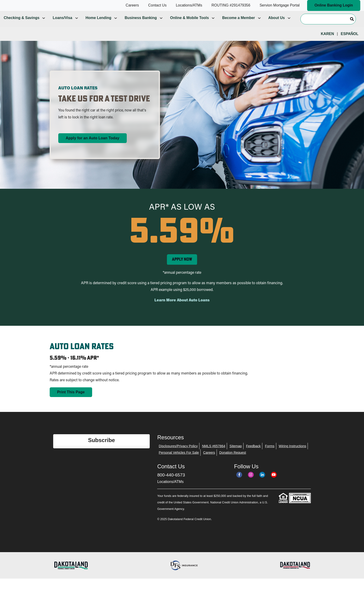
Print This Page (71, 400)
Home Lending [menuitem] (99, 26)
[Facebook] (239, 483)
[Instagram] (251, 483)
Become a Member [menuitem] (239, 26)
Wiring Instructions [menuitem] (292, 454)
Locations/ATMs (170, 490)
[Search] (328, 27)
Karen (327, 42)
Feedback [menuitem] (253, 454)
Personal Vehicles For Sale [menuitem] (179, 460)
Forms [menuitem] (270, 454)
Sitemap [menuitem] (236, 454)
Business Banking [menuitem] (141, 26)
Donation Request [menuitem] (233, 460)
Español (350, 42)
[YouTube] (274, 483)
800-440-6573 (171, 483)
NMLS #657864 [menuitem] (214, 454)
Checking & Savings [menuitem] (22, 26)
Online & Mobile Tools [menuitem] (190, 26)
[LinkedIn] (262, 483)
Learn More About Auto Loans (182, 308)
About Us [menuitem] (277, 26)
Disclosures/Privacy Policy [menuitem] (178, 454)
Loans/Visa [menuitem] (62, 26)
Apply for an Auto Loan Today (93, 146)
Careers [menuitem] (209, 460)
